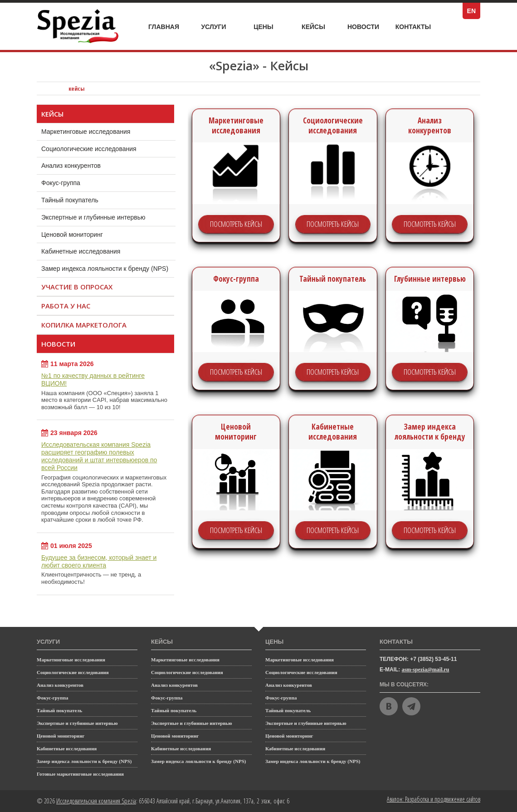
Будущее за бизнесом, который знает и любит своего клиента (99, 561)
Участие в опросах (77, 287)
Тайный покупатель (79, 198)
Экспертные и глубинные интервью (93, 217)
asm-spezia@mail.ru (426, 670)
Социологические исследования (98, 147)
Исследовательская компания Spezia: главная (50, 88)
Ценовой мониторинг (72, 235)
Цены (270, 27)
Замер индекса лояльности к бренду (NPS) (105, 269)
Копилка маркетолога (84, 325)
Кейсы (319, 27)
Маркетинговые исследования (95, 129)
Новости (363, 27)
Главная (164, 27)
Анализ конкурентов (71, 166)
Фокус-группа (70, 181)
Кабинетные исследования (81, 251)
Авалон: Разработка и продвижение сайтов (434, 799)
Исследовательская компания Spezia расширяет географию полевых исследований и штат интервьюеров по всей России (99, 456)
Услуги (219, 24)
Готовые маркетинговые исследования (80, 774)
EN (474, 11)
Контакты (413, 27)
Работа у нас (66, 306)
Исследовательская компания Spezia (96, 801)
